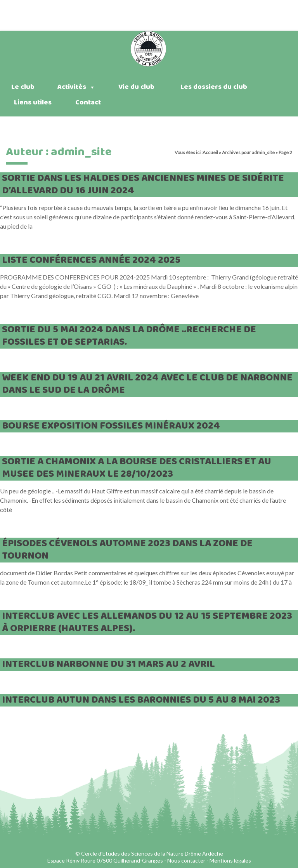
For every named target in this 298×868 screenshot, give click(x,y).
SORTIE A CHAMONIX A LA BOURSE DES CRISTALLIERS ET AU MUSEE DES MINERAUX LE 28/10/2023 (137, 468)
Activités (76, 87)
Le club (23, 87)
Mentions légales (230, 860)
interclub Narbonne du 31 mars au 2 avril (108, 664)
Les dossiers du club (214, 87)
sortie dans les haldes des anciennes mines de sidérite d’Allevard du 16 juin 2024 (143, 185)
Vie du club (136, 87)
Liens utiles (33, 103)
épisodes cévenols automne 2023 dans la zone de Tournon (127, 550)
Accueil (210, 152)
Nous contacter (186, 860)
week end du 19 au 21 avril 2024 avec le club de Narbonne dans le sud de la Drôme (147, 384)
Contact (88, 103)
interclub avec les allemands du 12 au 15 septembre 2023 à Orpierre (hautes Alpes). (147, 622)
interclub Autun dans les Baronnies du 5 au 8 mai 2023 (141, 700)
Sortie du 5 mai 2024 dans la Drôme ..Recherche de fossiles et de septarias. (129, 336)
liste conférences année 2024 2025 (91, 260)
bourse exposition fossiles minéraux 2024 (111, 426)
